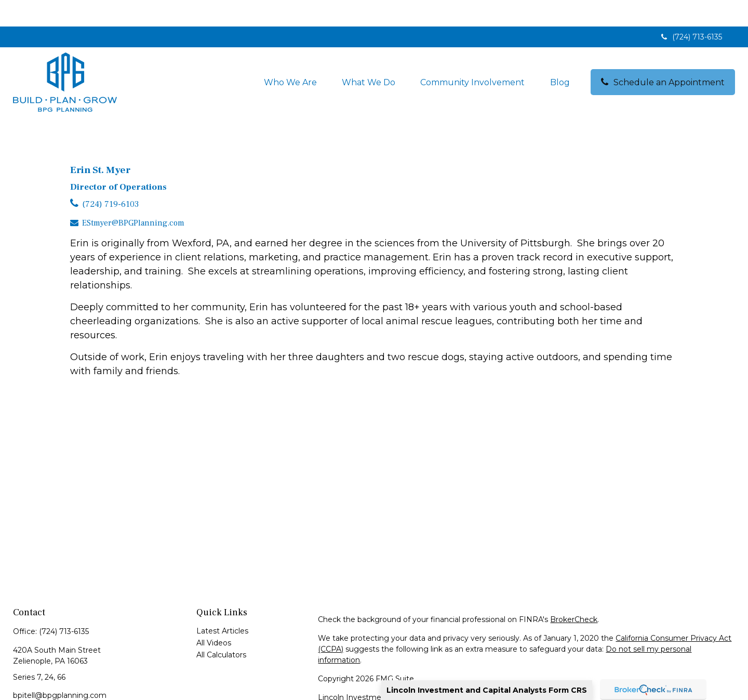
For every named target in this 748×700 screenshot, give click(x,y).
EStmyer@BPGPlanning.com (133, 196)
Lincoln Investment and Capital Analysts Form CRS (487, 690)
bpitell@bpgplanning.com (60, 669)
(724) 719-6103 (110, 178)
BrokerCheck (574, 593)
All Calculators (221, 628)
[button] (290, 56)
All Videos (214, 616)
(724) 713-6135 (691, 10)
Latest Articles (222, 604)
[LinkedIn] (20, 686)
